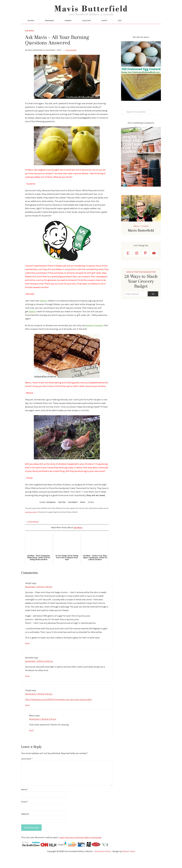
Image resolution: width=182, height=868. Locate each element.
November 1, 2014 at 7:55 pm (39, 597)
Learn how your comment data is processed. (81, 848)
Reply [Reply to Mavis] (32, 740)
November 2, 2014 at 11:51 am (39, 704)
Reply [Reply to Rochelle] (28, 686)
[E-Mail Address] (135, 305)
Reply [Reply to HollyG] (28, 654)
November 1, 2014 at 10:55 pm (39, 672)
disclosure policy (31, 523)
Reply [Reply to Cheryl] (28, 715)
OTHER (91, 513)
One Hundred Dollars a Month (91, 16)
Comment (27, 769)
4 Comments (71, 61)
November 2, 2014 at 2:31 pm (43, 729)
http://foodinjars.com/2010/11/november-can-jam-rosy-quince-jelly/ (59, 710)
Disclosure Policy (103, 861)
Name (25, 800)
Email (25, 812)
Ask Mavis (30, 41)
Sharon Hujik (129, 861)
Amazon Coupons (94, 336)
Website (25, 824)
